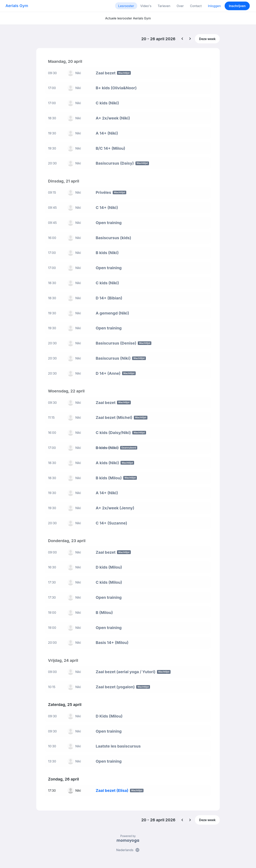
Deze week (207, 39)
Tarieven (164, 6)
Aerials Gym (17, 6)
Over (180, 6)
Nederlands (128, 850)
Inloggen (214, 6)
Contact (196, 6)
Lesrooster (126, 6)
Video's (146, 6)
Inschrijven (237, 6)
